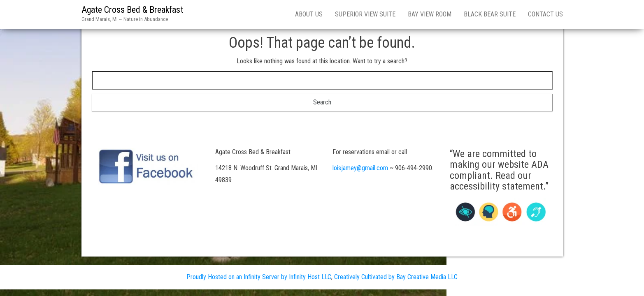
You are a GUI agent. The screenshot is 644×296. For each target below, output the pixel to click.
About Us (309, 14)
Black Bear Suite (490, 14)
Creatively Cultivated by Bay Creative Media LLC (396, 277)
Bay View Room (430, 14)
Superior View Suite (365, 14)
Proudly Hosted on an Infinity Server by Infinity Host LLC (259, 277)
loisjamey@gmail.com (360, 168)
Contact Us (545, 14)
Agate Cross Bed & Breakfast (132, 10)
